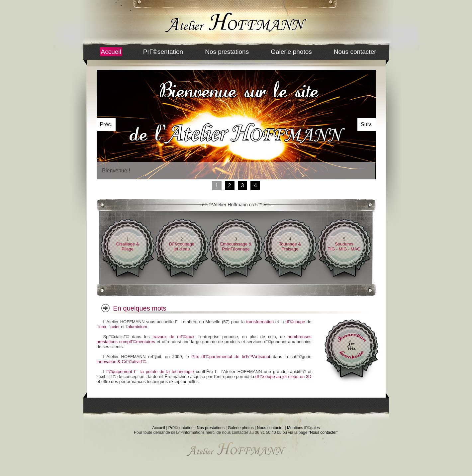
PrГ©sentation (163, 52)
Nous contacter (355, 52)
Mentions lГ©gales (303, 428)
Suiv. (366, 124)
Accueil (111, 52)
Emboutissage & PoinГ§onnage (236, 246)
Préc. (106, 124)
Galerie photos (291, 52)
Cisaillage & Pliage (128, 246)
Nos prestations (227, 52)
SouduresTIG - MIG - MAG (344, 246)
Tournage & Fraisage (290, 246)
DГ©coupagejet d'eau (182, 246)
